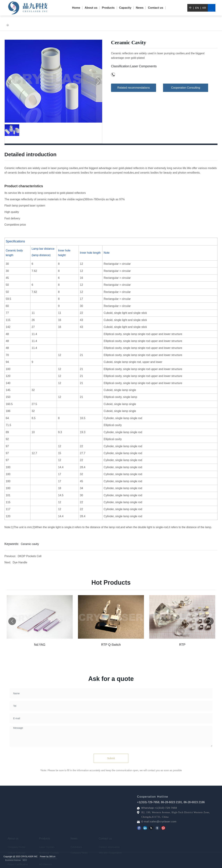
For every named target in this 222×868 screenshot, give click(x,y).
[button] (210, 640)
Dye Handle (20, 563)
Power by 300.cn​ (48, 858)
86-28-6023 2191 (172, 804)
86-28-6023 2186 (194, 804)
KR (204, 8)
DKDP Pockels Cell (30, 557)
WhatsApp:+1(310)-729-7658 (159, 808)
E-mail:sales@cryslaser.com (159, 822)
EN (197, 8)
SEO (25, 860)
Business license (13, 860)
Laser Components (143, 66)
